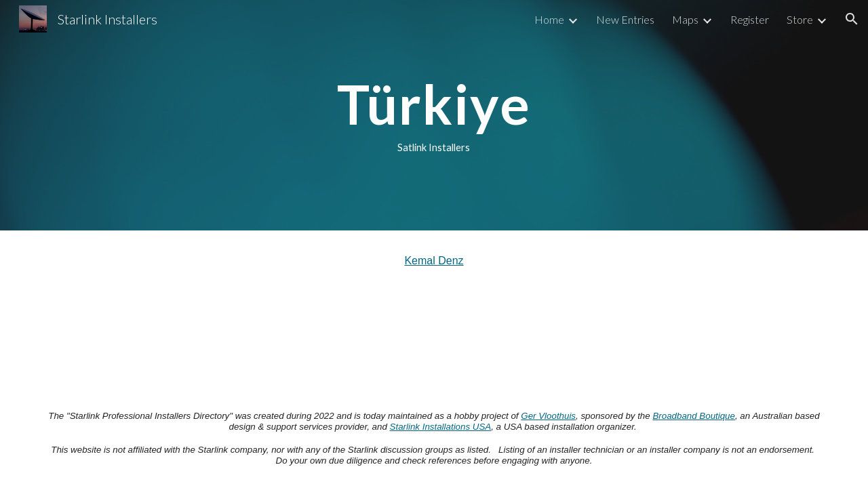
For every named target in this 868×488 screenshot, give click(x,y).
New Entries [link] (625, 19)
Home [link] (549, 19)
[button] (852, 19)
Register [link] (750, 19)
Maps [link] (685, 19)
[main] (434, 115)
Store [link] (800, 19)
